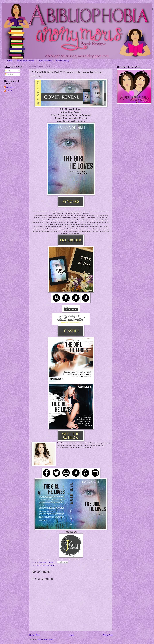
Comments (9, 74)
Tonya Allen (10, 87)
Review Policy (63, 61)
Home (9, 61)
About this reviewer (25, 61)
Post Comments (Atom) (46, 640)
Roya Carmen (50, 565)
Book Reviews (45, 61)
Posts (8, 71)
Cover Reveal (41, 565)
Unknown (9, 91)
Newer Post (35, 635)
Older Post (108, 635)
